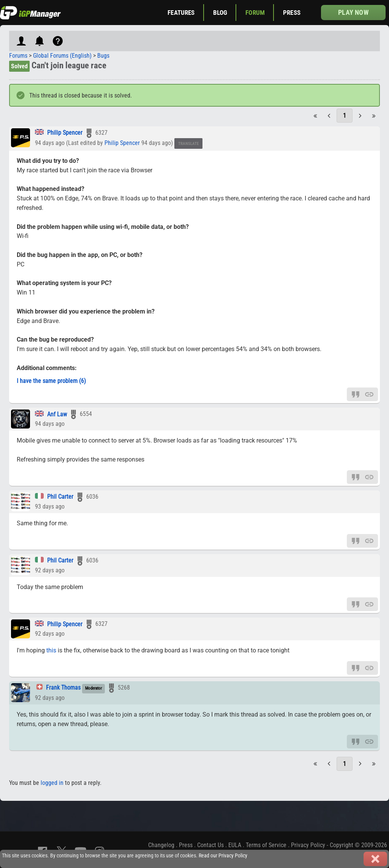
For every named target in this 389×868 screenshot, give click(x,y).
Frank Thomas (63, 688)
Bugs (103, 56)
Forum (255, 13)
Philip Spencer (66, 133)
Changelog (161, 845)
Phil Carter (60, 497)
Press (292, 13)
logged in (52, 783)
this (51, 650)
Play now (353, 12)
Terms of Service (266, 845)
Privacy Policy (308, 845)
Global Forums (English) (62, 56)
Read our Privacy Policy (223, 856)
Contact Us (210, 845)
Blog (220, 13)
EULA (235, 845)
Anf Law (57, 414)
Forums (18, 56)
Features (181, 13)
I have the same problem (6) (51, 381)
